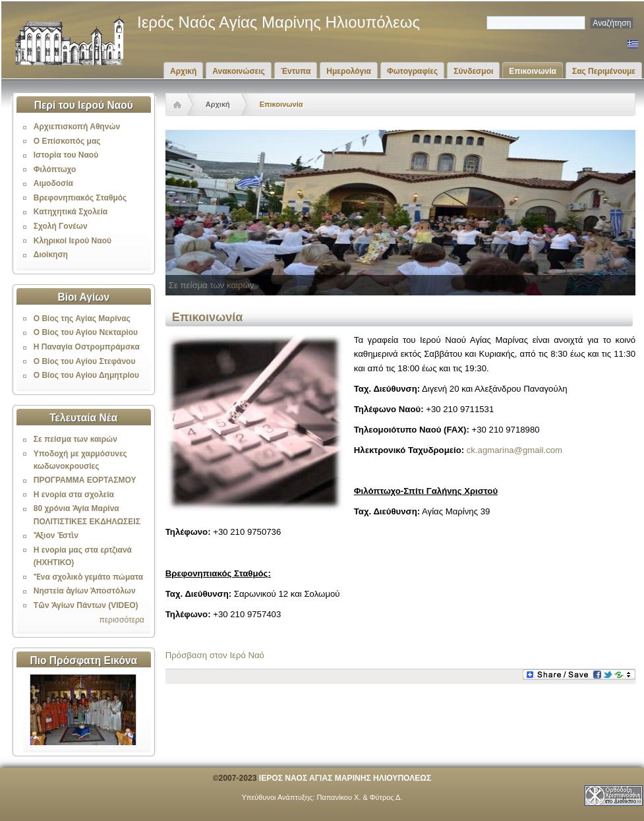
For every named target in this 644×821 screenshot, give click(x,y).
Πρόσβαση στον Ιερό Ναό (215, 655)
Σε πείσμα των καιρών (75, 439)
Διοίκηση (51, 255)
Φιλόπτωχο (55, 169)
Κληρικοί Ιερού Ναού (73, 241)
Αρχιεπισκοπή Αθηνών (77, 127)
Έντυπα (296, 71)
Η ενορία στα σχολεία (74, 495)
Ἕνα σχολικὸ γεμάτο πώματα (88, 577)
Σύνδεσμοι (473, 71)
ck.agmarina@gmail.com (514, 450)
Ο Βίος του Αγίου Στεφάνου (85, 361)
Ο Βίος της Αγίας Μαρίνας (82, 319)
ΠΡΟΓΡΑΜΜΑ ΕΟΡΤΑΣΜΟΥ (85, 480)
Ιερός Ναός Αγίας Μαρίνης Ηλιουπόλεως (278, 22)
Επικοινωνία (533, 71)
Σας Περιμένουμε (604, 71)
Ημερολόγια (349, 71)
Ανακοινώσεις (239, 71)
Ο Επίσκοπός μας (67, 141)
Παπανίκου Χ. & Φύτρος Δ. (359, 797)
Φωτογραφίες (412, 71)
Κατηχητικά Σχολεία (71, 212)
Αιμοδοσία (53, 183)
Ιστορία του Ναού (66, 155)
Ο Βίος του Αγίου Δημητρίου (86, 375)
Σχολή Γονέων (61, 226)
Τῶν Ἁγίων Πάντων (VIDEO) (86, 605)
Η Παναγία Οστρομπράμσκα (87, 347)
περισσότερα (121, 620)
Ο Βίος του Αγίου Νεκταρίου (86, 332)
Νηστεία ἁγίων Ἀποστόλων (85, 591)
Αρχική (183, 71)
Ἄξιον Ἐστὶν (56, 535)
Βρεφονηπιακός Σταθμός (80, 198)
